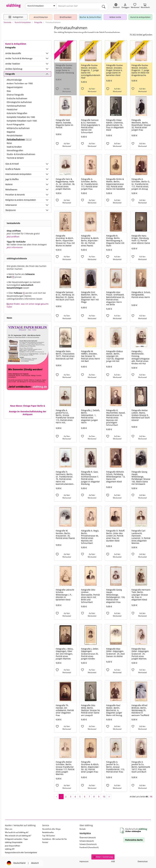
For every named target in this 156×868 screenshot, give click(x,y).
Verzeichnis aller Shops (51, 827)
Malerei (9, 183)
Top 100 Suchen (49, 834)
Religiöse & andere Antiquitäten (21, 198)
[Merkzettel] (135, 6)
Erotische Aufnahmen (17, 97)
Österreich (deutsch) (88, 836)
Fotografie (10, 72)
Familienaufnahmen (16, 104)
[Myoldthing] (125, 6)
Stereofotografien (15, 149)
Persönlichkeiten (15, 134)
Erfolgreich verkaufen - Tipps (16, 837)
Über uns (9, 827)
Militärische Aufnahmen (18, 127)
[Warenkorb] (145, 6)
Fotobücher (12, 108)
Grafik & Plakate (13, 167)
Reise (9, 141)
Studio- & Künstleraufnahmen (21, 153)
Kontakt (82, 827)
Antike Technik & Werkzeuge (19, 57)
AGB (113, 860)
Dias (9, 89)
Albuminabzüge (14, 78)
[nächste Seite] (109, 795)
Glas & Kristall (12, 162)
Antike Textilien (13, 62)
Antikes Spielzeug (14, 67)
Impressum (84, 860)
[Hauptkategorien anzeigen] (16, 15)
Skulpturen (11, 208)
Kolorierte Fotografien (17, 112)
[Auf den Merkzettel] (65, 89)
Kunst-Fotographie (16, 123)
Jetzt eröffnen (13, 235)
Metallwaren (11, 188)
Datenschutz (143, 860)
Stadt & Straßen (14, 145)
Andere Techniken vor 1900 (20, 82)
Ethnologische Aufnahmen (19, 100)
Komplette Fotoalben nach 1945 (22, 119)
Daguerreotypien (15, 86)
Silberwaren (11, 203)
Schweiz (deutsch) (87, 839)
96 (151, 795)
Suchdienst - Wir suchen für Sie (54, 837)
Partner (45, 841)
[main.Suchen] (104, 6)
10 (104, 795)
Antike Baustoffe (13, 52)
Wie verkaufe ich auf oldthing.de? (18, 834)
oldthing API (10, 847)
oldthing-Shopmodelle (14, 841)
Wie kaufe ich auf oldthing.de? (17, 831)
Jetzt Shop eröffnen (13, 844)
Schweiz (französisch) (88, 842)
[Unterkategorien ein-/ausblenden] (47, 52)
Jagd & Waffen (12, 178)
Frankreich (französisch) (89, 846)
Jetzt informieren (15, 246)
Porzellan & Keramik (15, 193)
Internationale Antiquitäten (18, 172)
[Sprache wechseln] (116, 6)
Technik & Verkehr (15, 156)
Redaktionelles (48, 831)
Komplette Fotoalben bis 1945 (21, 115)
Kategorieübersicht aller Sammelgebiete (21, 851)
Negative (11, 130)
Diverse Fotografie (15, 93)
